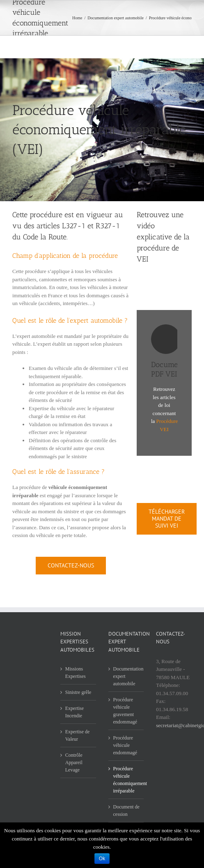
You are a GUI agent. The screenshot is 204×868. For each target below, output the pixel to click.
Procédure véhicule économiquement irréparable (127, 780)
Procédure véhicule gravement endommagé (125, 711)
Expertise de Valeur (78, 735)
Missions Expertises (76, 673)
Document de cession (126, 811)
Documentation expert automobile (127, 676)
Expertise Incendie (74, 712)
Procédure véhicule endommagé (125, 745)
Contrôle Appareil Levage (74, 762)
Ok (102, 859)
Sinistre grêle (78, 692)
